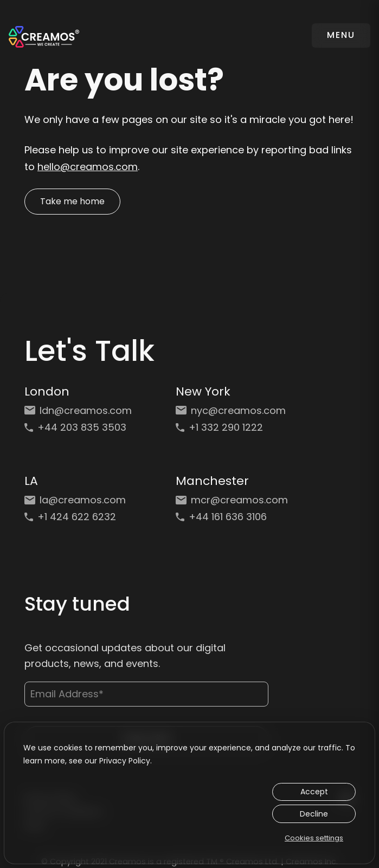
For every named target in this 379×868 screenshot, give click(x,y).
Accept (314, 792)
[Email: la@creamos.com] (81, 498)
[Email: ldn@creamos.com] (81, 409)
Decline (314, 814)
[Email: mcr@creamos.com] (232, 498)
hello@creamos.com (88, 167)
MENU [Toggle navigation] (341, 35)
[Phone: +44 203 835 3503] (81, 426)
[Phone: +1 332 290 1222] (232, 426)
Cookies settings (314, 838)
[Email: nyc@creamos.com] (232, 409)
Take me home (72, 201)
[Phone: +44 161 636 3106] (232, 515)
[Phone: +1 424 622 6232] (81, 515)
